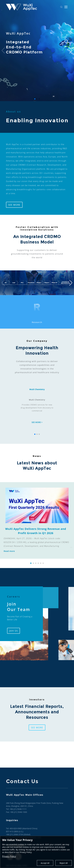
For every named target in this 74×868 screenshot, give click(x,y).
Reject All (64, 863)
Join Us (14, 631)
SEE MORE (14, 205)
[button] (31, 563)
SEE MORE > (37, 422)
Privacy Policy (9, 856)
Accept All (45, 863)
